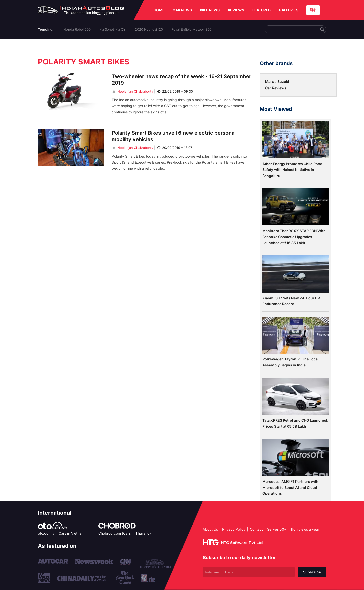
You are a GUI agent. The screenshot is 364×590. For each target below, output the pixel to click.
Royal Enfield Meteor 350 (191, 29)
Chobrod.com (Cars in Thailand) (125, 533)
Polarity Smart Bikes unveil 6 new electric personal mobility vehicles (174, 136)
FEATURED (261, 10)
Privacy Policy (234, 529)
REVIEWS (236, 10)
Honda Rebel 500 (77, 29)
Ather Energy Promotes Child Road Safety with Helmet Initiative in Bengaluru (292, 170)
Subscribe (312, 572)
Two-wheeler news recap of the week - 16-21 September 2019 (181, 80)
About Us (210, 529)
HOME (159, 10)
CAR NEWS (182, 10)
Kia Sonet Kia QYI (113, 29)
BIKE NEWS (210, 10)
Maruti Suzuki (277, 82)
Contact (256, 529)
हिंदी (313, 10)
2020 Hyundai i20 (149, 29)
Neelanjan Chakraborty (132, 91)
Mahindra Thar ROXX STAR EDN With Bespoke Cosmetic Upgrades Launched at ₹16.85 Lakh (294, 237)
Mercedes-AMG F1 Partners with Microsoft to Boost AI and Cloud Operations (290, 487)
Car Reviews (276, 88)
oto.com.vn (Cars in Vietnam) (62, 533)
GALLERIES (289, 10)
